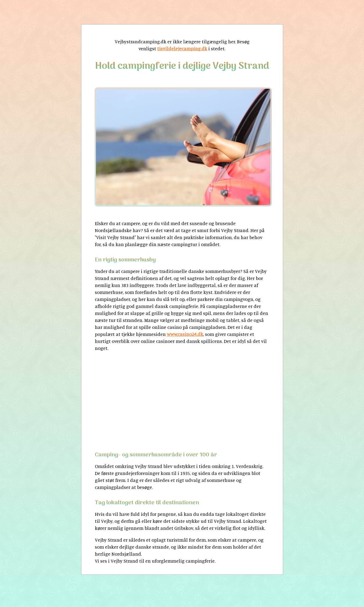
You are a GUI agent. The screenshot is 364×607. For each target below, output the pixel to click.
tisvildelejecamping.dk (182, 48)
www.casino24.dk (185, 334)
